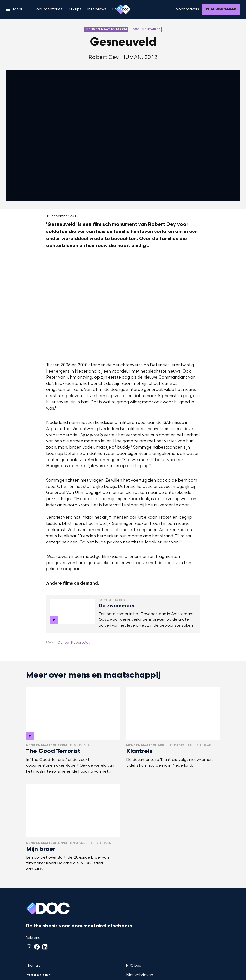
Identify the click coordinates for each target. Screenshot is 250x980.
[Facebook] (37, 947)
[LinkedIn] (45, 947)
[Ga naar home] (123, 9)
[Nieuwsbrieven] (221, 9)
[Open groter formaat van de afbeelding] (123, 305)
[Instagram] (29, 947)
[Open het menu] (15, 9)
